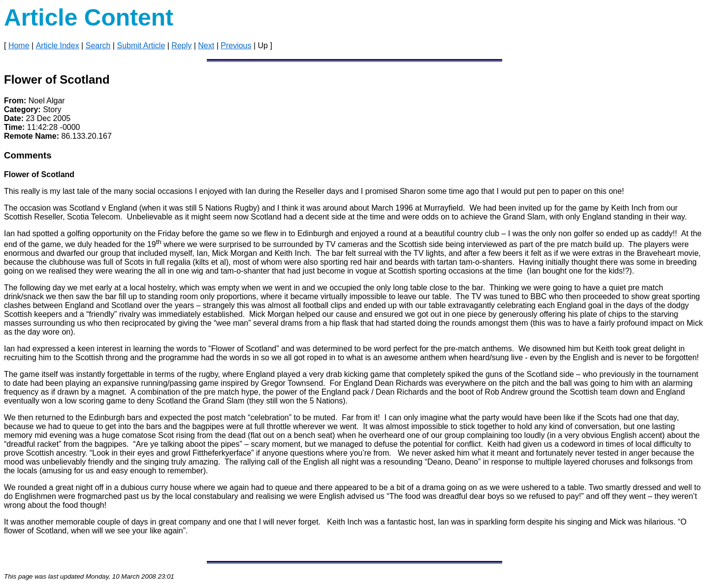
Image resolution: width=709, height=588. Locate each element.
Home (19, 46)
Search (98, 46)
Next (206, 46)
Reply (181, 46)
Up (263, 46)
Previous (236, 46)
